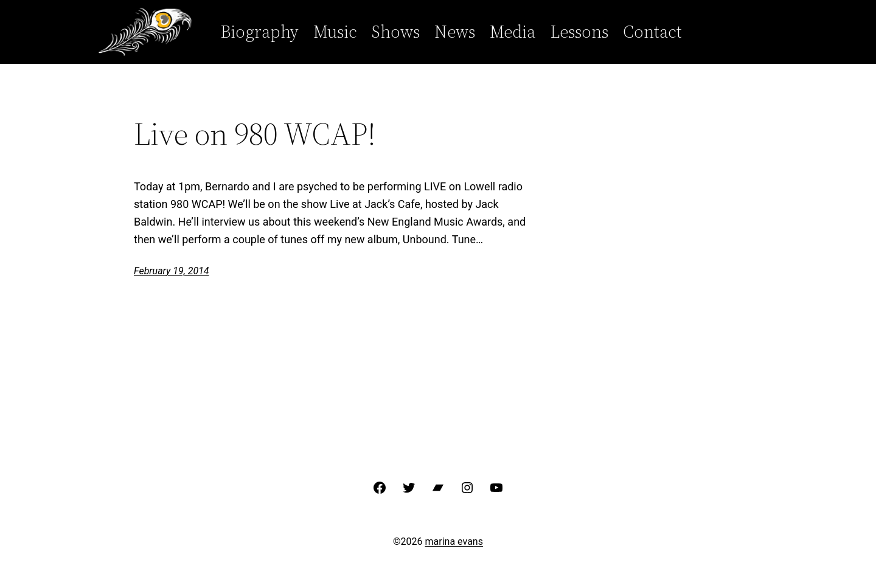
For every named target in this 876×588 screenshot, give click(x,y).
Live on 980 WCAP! (255, 134)
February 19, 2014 (172, 271)
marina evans (454, 541)
